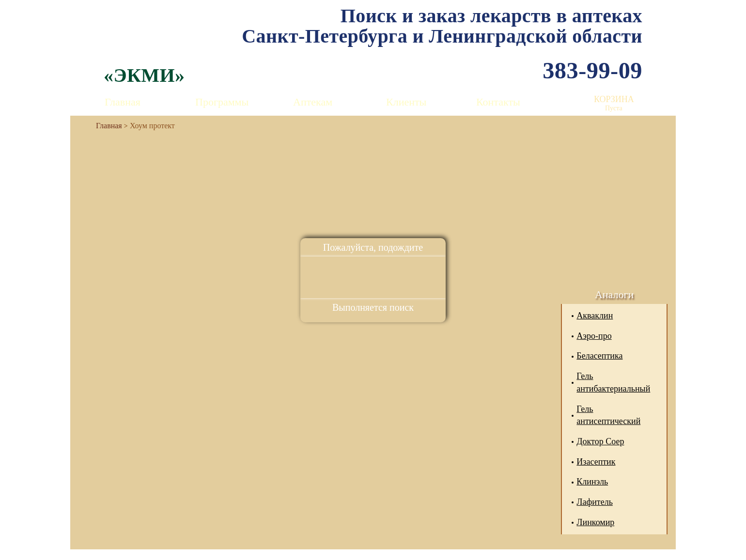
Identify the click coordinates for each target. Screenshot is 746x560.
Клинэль (592, 482)
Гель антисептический (608, 415)
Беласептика (599, 356)
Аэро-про (594, 336)
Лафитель (595, 502)
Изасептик (596, 462)
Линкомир (595, 522)
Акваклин (595, 316)
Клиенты (406, 102)
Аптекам (313, 102)
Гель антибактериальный (613, 382)
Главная (123, 102)
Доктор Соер (600, 441)
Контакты (498, 102)
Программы (222, 102)
